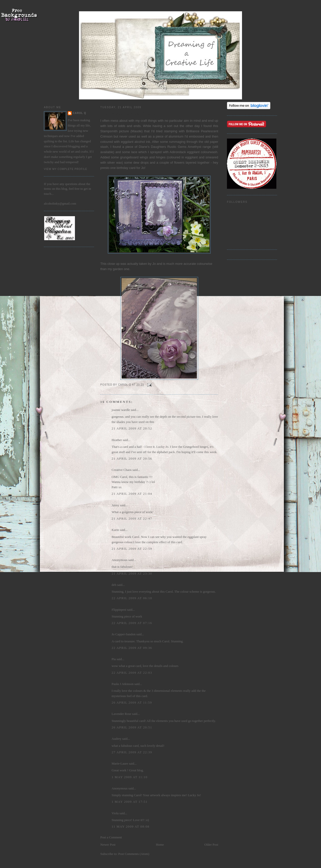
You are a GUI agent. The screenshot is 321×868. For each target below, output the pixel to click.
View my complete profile (66, 169)
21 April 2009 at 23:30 (132, 573)
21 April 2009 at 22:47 (132, 518)
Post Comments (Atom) (134, 854)
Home (160, 845)
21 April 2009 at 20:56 (132, 458)
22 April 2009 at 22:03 (132, 673)
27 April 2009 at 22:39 (132, 752)
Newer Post (108, 845)
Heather (117, 440)
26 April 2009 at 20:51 (132, 727)
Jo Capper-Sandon (124, 634)
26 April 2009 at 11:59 (132, 702)
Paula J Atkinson (123, 684)
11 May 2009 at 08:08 (131, 826)
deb (114, 585)
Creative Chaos (122, 470)
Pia (114, 659)
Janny (115, 505)
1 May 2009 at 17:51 (130, 802)
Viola (115, 813)
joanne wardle (121, 410)
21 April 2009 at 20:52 (132, 428)
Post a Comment (111, 837)
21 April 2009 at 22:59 (132, 549)
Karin (115, 530)
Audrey (116, 739)
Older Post (211, 845)
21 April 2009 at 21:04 (132, 494)
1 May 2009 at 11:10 (130, 777)
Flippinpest (119, 610)
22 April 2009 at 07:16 (132, 623)
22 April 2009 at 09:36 (132, 648)
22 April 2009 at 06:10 (132, 598)
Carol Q (79, 113)
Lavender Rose (121, 714)
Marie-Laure (120, 763)
